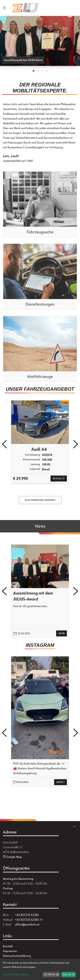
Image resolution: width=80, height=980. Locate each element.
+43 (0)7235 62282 (27, 915)
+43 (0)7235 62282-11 (29, 920)
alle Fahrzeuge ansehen (40, 500)
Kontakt (8, 946)
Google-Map (12, 857)
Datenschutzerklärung (17, 956)
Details (59, 478)
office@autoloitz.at (27, 924)
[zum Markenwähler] (73, 6)
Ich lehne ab (51, 974)
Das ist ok (69, 974)
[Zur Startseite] (32, 8)
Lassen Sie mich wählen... (16, 975)
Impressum (10, 951)
